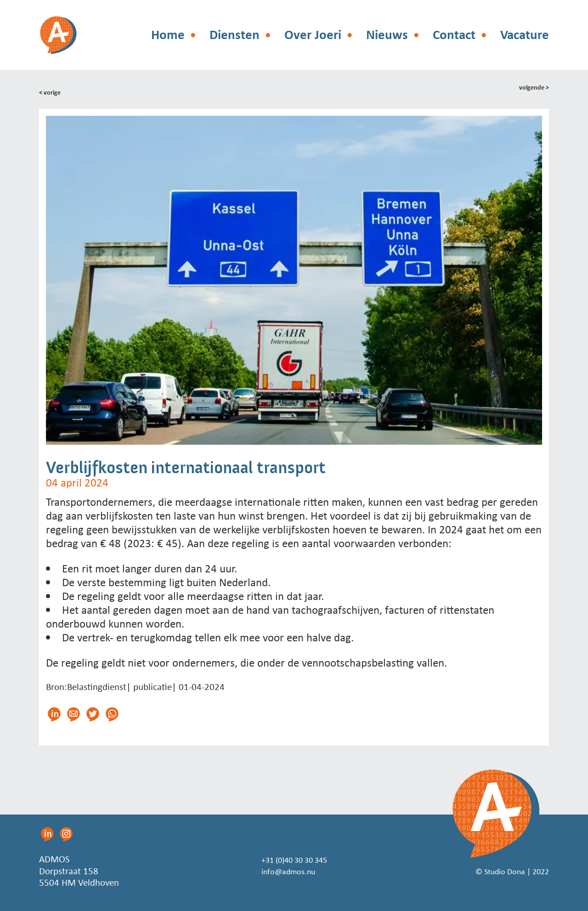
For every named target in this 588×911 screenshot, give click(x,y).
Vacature (525, 35)
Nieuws (387, 35)
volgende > (532, 88)
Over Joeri (313, 35)
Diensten (235, 35)
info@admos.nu (285, 871)
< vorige (52, 92)
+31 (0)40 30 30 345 (294, 859)
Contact (454, 35)
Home (168, 35)
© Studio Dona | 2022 (505, 871)
